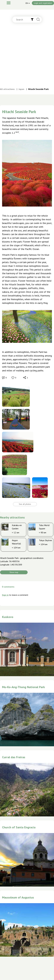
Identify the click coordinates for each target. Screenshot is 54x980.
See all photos (25, 504)
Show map (14, 572)
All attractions (7, 89)
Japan (21, 89)
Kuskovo (8, 617)
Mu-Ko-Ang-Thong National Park (23, 687)
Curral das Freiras (14, 757)
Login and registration (43, 3)
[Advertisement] (26, 58)
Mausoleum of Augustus (18, 897)
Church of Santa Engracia (19, 827)
